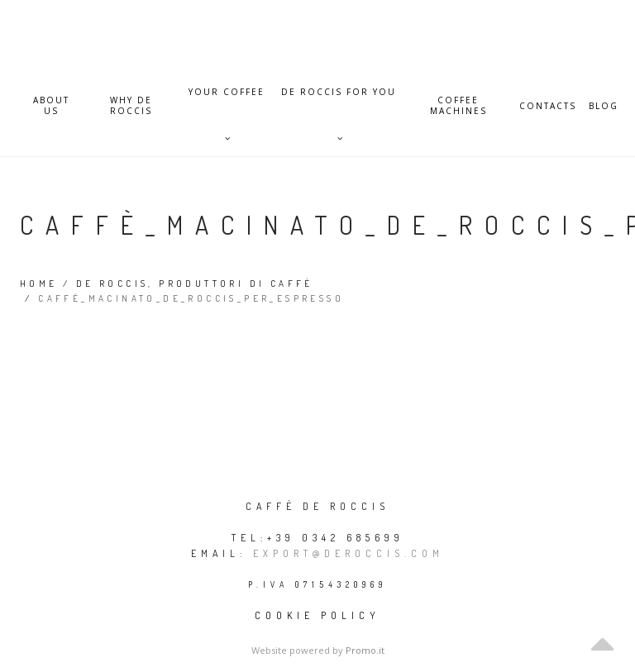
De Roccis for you (339, 100)
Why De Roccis (131, 106)
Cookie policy (317, 615)
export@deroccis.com (349, 553)
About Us (51, 106)
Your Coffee (227, 100)
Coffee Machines (458, 106)
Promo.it (365, 650)
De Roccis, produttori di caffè (195, 284)
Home (39, 284)
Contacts (548, 106)
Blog (604, 106)
